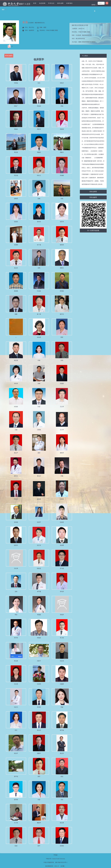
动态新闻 (42, 3)
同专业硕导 (93, 197)
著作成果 (60, 3)
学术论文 (51, 3)
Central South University (59, 859)
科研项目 (70, 3)
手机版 (55, 855)
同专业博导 (93, 192)
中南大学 (49, 859)
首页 (35, 3)
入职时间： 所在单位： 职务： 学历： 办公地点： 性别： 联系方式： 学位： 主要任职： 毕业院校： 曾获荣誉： (91, 34)
